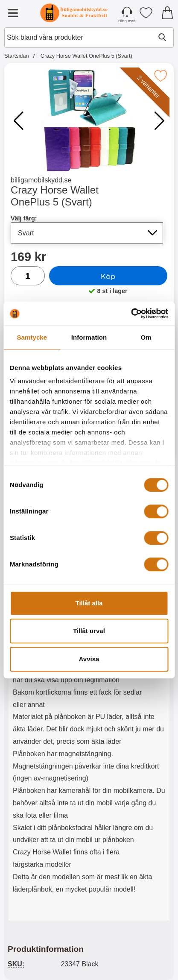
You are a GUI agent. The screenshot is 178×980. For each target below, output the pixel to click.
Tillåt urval (89, 631)
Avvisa (89, 659)
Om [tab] (146, 337)
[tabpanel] (89, 695)
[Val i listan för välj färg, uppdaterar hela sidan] (87, 233)
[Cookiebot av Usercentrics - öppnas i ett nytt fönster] (131, 314)
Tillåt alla (89, 603)
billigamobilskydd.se (41, 180)
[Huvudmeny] (13, 13)
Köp (108, 276)
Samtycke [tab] (32, 337)
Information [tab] (89, 337)
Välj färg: (24, 218)
